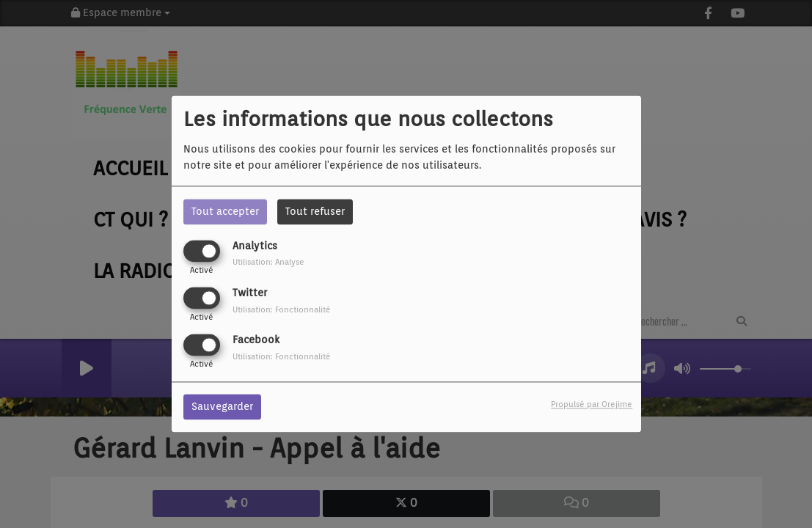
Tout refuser (315, 211)
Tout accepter (225, 211)
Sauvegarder (222, 407)
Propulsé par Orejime (592, 405)
